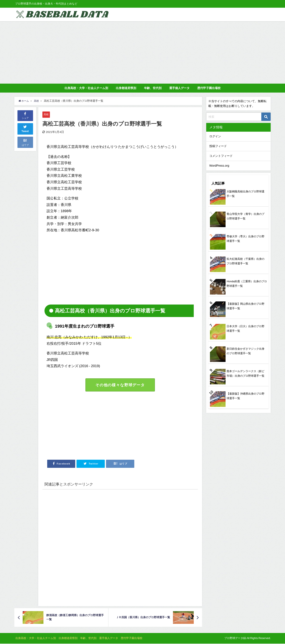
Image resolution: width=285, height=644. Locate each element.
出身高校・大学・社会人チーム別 (86, 88)
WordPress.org (219, 166)
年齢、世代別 (153, 88)
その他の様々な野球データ (120, 385)
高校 (46, 114)
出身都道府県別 (126, 88)
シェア (25, 115)
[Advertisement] (143, 52)
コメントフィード (221, 156)
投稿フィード (218, 146)
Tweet (25, 128)
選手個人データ (179, 88)
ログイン (215, 136)
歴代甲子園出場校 (209, 88)
